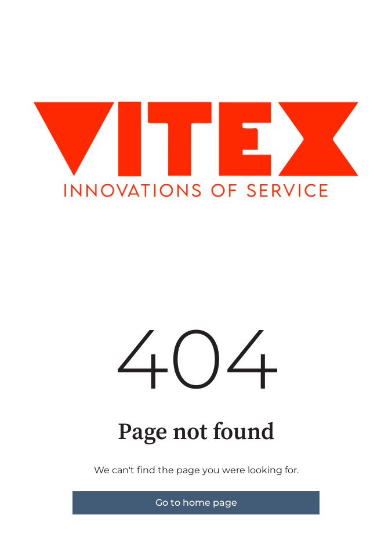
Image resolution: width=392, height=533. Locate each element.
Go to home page (196, 503)
